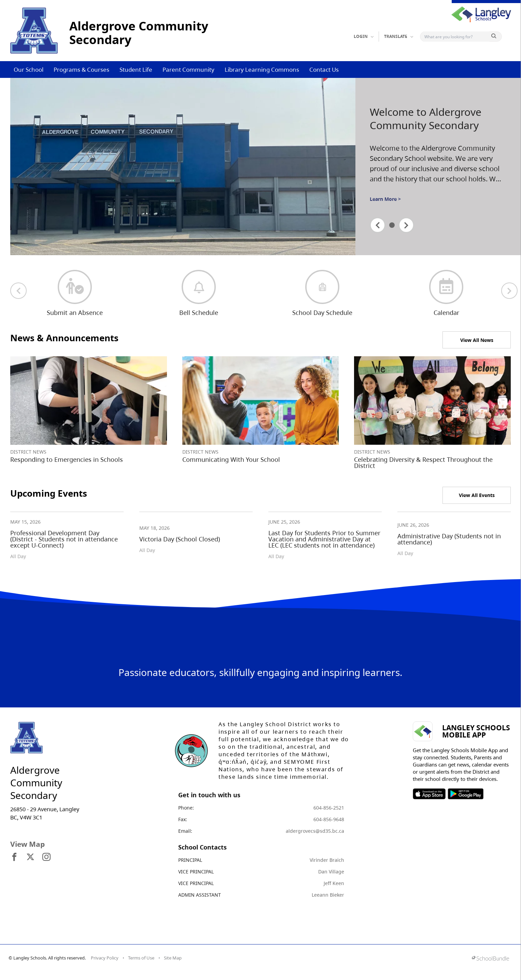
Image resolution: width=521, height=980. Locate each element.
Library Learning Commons (262, 70)
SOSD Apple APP (429, 794)
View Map (27, 844)
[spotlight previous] (378, 225)
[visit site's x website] (30, 857)
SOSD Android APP (465, 794)
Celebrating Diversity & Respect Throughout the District (423, 463)
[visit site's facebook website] (14, 857)
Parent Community (188, 70)
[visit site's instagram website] (46, 857)
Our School (29, 70)
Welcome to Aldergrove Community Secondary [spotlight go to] (426, 119)
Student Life (136, 70)
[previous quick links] (18, 291)
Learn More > (385, 199)
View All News (477, 340)
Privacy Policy (105, 958)
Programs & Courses (81, 70)
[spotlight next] (406, 225)
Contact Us (324, 70)
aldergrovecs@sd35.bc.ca (315, 831)
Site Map (173, 958)
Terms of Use (141, 958)
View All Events (477, 495)
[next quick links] (509, 291)
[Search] (456, 37)
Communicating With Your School (231, 459)
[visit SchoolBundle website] (490, 959)
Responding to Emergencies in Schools (67, 459)
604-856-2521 (329, 808)
